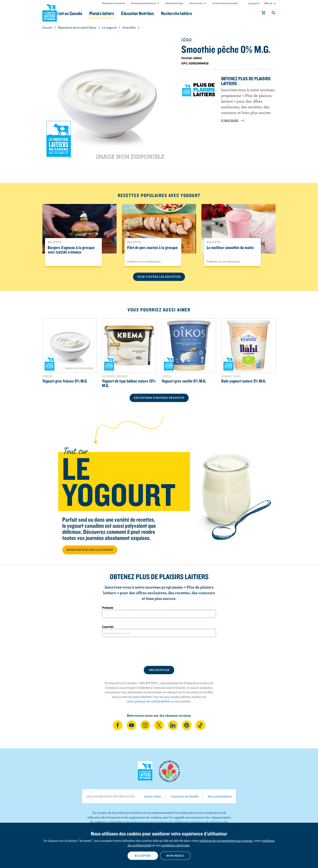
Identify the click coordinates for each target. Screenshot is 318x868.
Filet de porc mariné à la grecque (152, 248)
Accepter (143, 856)
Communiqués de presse (225, 3)
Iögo (187, 40)
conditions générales (175, 845)
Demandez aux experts (114, 3)
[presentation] (159, 651)
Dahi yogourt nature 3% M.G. (244, 381)
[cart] (264, 14)
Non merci (175, 856)
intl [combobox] (270, 3)
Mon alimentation (220, 796)
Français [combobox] (252, 3)
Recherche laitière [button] (201, 13)
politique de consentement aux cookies (226, 841)
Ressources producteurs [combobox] (144, 3)
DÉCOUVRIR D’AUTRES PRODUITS (159, 398)
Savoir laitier (153, 796)
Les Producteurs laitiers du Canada (50, 12)
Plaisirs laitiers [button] (119, 13)
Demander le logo (174, 3)
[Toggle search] (274, 14)
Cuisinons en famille (185, 796)
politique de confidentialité (152, 701)
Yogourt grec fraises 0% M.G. (65, 381)
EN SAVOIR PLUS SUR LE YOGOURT (90, 550)
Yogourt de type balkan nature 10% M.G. (129, 383)
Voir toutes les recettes (159, 277)
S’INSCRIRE (233, 120)
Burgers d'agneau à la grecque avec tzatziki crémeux (71, 250)
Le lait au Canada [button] (82, 13)
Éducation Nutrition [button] (159, 13)
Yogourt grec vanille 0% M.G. (184, 381)
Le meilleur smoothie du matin (230, 248)
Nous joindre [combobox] (196, 3)
